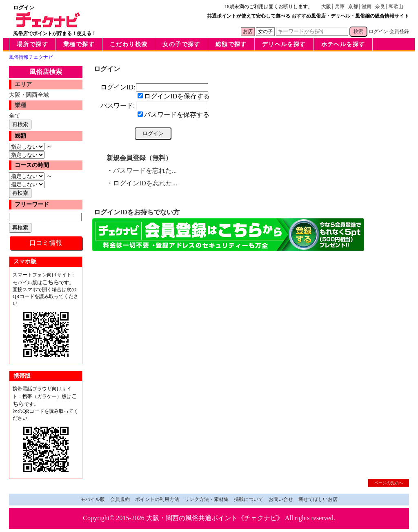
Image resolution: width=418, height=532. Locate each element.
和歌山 (396, 7)
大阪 (326, 7)
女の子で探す (181, 44)
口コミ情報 (46, 243)
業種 (20, 105)
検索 (358, 31)
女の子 (265, 31)
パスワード (117, 106)
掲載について (249, 499)
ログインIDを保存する (174, 96)
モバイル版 (93, 499)
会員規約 (120, 499)
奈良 (380, 7)
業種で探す (79, 44)
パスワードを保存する (173, 115)
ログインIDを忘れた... (145, 183)
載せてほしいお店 (318, 499)
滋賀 (367, 7)
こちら (51, 282)
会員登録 (399, 31)
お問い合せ (281, 499)
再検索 (20, 124)
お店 (248, 31)
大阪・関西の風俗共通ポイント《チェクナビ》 (215, 518)
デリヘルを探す (284, 44)
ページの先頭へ (389, 483)
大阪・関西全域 (29, 95)
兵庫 (340, 7)
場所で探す (32, 44)
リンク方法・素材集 (207, 499)
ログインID (117, 87)
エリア (23, 84)
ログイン (378, 31)
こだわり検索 (129, 44)
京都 (353, 7)
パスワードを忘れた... (145, 170)
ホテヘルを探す (343, 44)
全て (15, 116)
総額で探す (231, 44)
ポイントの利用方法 (157, 499)
